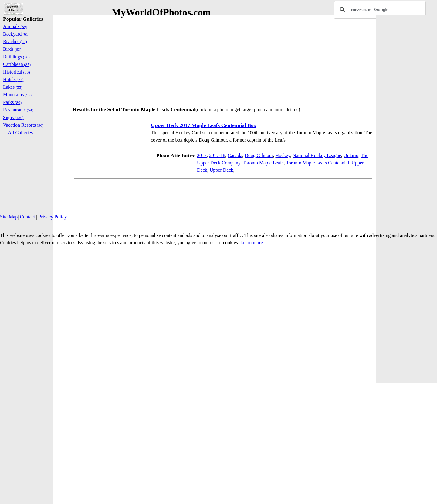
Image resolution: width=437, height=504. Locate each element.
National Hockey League (317, 155)
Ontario (351, 155)
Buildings (16, 57)
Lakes (13, 87)
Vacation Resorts (23, 125)
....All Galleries (18, 133)
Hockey (283, 155)
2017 (202, 155)
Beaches (15, 41)
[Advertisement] (223, 58)
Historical (17, 72)
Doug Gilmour (259, 155)
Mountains (17, 95)
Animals (15, 26)
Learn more (252, 243)
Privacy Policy (53, 217)
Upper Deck (222, 170)
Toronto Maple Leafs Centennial (317, 163)
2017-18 (217, 155)
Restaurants (18, 110)
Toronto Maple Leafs (263, 163)
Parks (12, 102)
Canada (235, 155)
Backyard (16, 34)
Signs (13, 117)
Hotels (13, 79)
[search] (379, 10)
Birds (12, 49)
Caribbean (17, 64)
